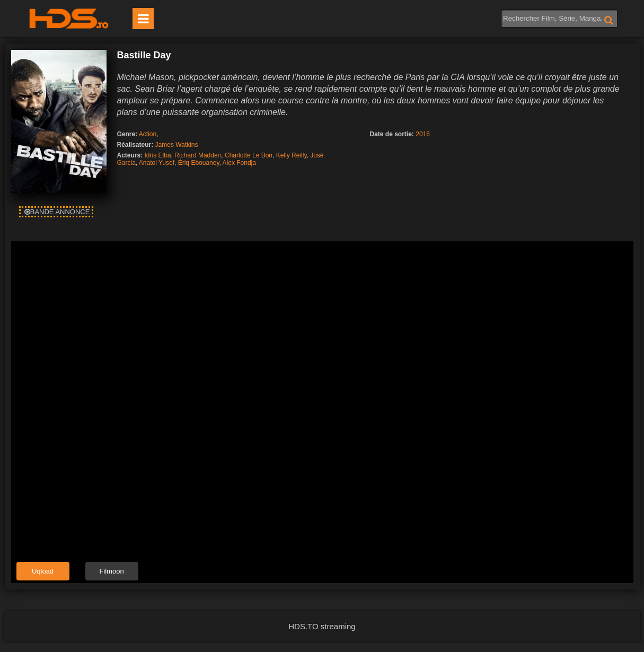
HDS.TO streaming (322, 626)
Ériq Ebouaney (199, 163)
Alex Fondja (239, 163)
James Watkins (177, 145)
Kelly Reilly (292, 155)
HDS (69, 19)
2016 (423, 134)
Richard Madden (198, 155)
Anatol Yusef (157, 163)
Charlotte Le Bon (249, 155)
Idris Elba (158, 155)
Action (148, 134)
